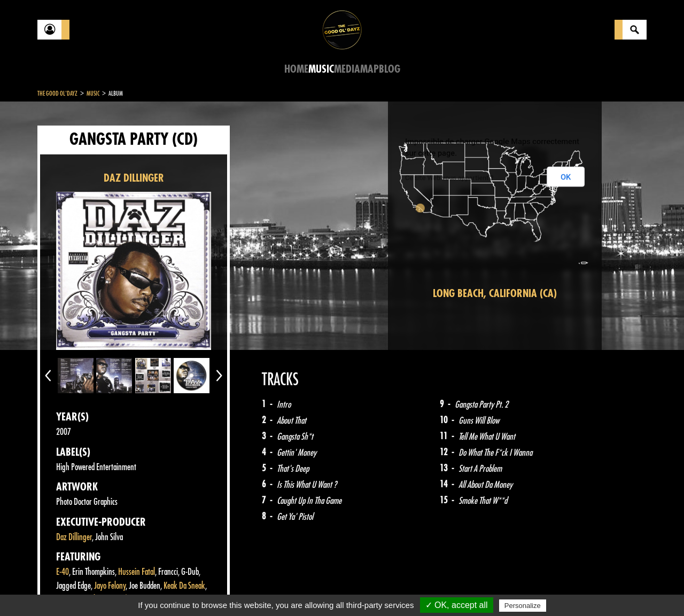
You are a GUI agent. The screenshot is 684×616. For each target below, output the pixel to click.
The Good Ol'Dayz (57, 93)
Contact (64, 588)
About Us (171, 589)
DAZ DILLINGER (134, 178)
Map (370, 69)
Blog (390, 69)
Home (296, 69)
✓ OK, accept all (457, 605)
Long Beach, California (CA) (495, 294)
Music (321, 69)
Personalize (523, 606)
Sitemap (214, 589)
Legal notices (121, 589)
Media (347, 69)
